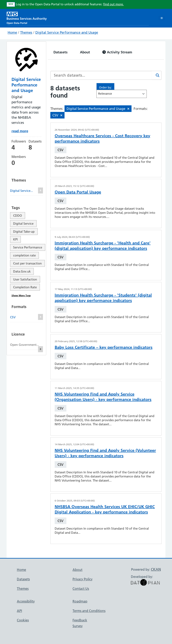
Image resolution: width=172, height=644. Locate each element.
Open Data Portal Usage (78, 192)
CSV (61, 150)
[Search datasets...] (101, 75)
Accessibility (26, 601)
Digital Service (23, 224)
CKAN (156, 569)
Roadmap (80, 601)
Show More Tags (21, 295)
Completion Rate (25, 287)
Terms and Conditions (89, 611)
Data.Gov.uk (22, 271)
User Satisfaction (25, 279)
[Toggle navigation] (162, 18)
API (19, 611)
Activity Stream (117, 52)
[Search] (157, 75)
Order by (105, 87)
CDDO (18, 216)
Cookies (23, 620)
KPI (15, 239)
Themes (26, 32)
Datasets (61, 52)
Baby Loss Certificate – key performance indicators (104, 347)
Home (12, 32)
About (85, 52)
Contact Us (81, 589)
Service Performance (28, 247)
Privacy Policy (83, 579)
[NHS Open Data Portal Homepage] (27, 18)
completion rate (24, 255)
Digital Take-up (24, 232)
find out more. (113, 4)
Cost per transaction (27, 263)
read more (20, 131)
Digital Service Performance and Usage (67, 32)
